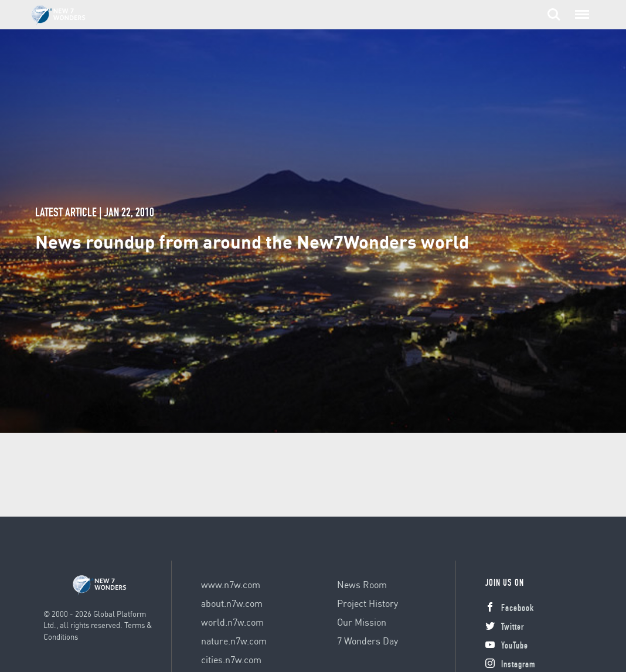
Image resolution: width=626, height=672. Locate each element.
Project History (368, 603)
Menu (581, 9)
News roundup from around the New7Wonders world (252, 241)
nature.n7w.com (234, 641)
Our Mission (362, 622)
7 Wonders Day (368, 641)
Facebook (510, 609)
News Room (362, 584)
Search (554, 15)
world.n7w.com (232, 622)
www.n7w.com (231, 584)
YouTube (507, 647)
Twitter (505, 628)
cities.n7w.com (231, 659)
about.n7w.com (232, 603)
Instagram (510, 666)
